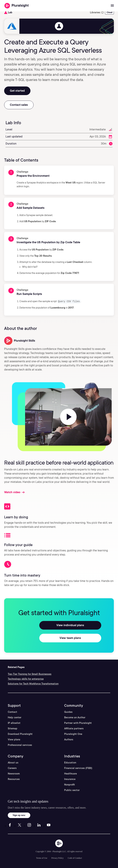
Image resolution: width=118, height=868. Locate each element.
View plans (14, 739)
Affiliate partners (74, 728)
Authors (69, 739)
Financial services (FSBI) (78, 768)
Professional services (20, 745)
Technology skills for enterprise (26, 679)
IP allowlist (14, 723)
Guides (68, 712)
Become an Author (75, 717)
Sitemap (13, 728)
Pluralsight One (73, 734)
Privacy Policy (57, 858)
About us (13, 762)
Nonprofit (70, 784)
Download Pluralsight (20, 734)
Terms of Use (42, 858)
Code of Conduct (75, 858)
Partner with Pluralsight (78, 723)
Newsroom (14, 773)
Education (70, 762)
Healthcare (71, 773)
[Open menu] (112, 6)
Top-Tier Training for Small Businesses (30, 674)
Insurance (70, 779)
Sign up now (19, 815)
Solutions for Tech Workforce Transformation (33, 684)
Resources (14, 779)
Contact (12, 712)
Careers (12, 768)
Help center (15, 717)
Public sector (72, 790)
